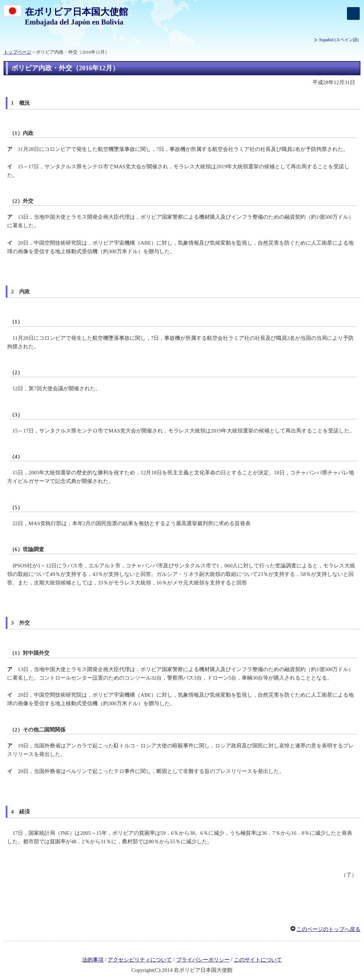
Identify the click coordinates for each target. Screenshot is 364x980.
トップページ (17, 52)
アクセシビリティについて (140, 960)
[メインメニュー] (353, 13)
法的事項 (93, 960)
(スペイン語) (339, 40)
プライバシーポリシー (203, 960)
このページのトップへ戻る (328, 929)
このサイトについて (258, 960)
